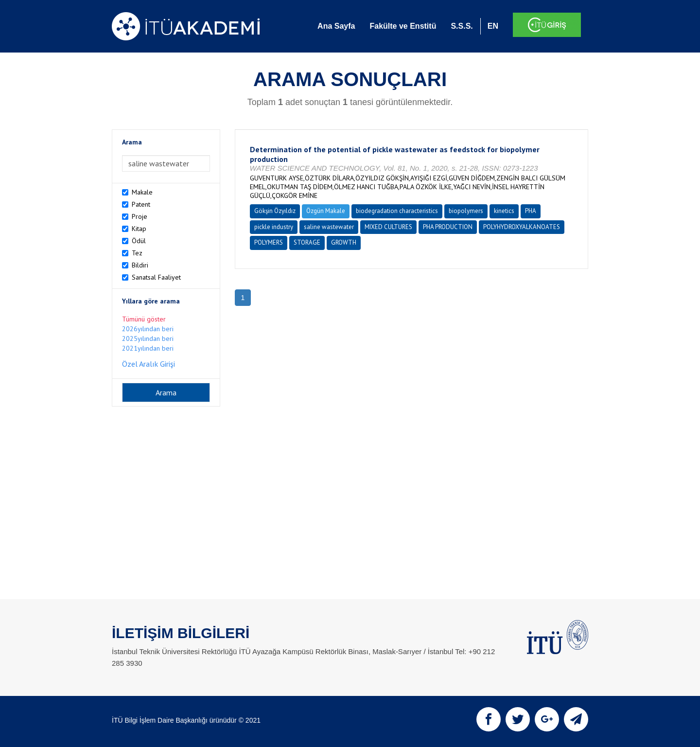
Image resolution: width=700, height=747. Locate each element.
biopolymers (466, 211)
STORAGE (307, 242)
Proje (140, 216)
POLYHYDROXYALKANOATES (522, 227)
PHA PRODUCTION (448, 227)
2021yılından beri (148, 348)
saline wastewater (329, 227)
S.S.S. (462, 26)
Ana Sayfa (336, 26)
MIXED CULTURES (388, 227)
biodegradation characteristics (397, 211)
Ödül (139, 241)
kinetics (504, 211)
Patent (141, 204)
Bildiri (140, 265)
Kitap (139, 229)
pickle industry (274, 227)
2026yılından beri (148, 329)
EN (493, 26)
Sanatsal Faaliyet (156, 277)
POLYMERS (269, 242)
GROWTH (344, 242)
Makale (142, 192)
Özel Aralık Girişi (149, 364)
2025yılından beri (148, 338)
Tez (137, 253)
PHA (531, 211)
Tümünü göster (144, 319)
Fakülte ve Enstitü (403, 26)
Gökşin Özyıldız (275, 211)
